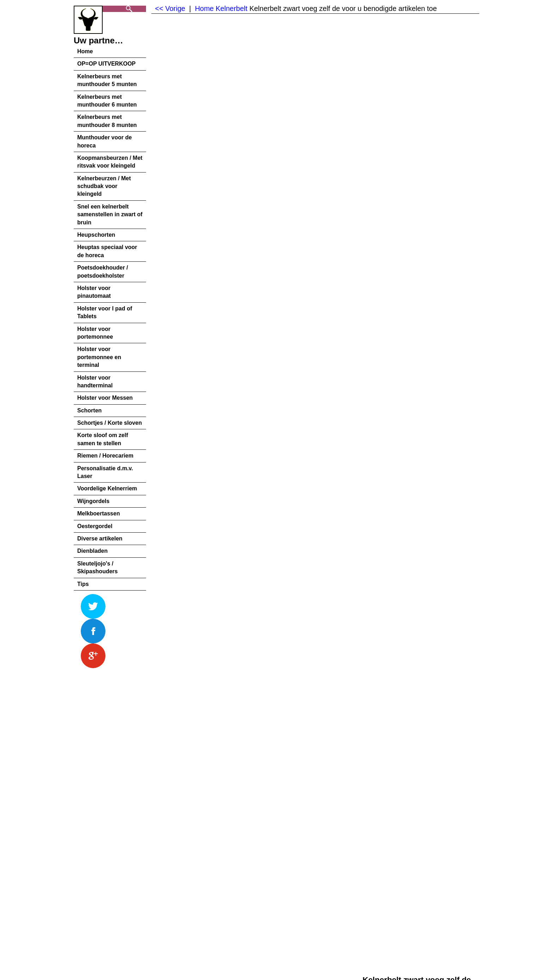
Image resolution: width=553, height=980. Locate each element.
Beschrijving (87, 693)
